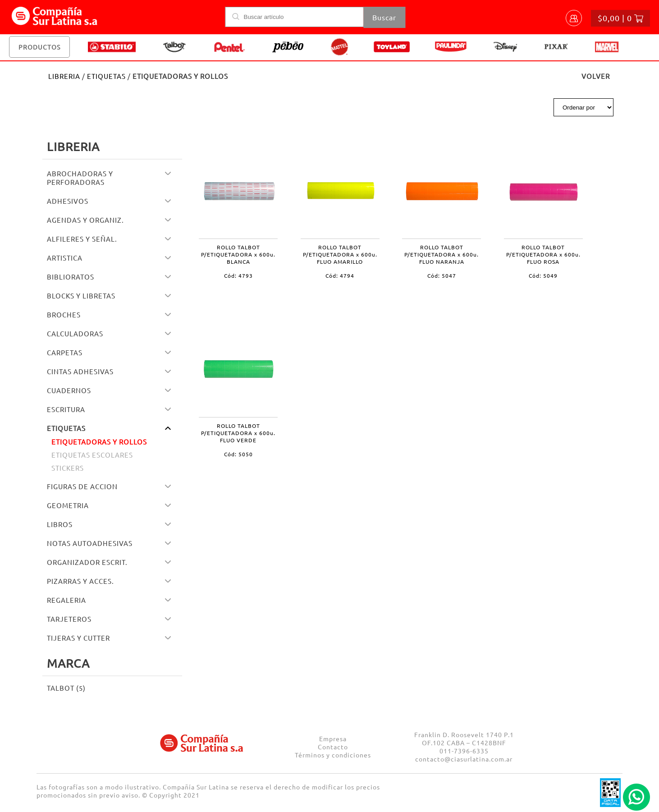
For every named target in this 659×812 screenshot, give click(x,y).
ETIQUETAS (106, 76)
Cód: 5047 (442, 275)
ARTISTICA (65, 258)
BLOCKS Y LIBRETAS (81, 296)
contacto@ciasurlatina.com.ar (464, 759)
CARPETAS (65, 352)
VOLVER (596, 76)
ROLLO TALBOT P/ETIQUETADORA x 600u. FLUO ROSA (543, 254)
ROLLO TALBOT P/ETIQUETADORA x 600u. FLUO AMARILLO (340, 254)
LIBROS (60, 524)
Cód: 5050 (238, 454)
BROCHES (64, 314)
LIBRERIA (64, 76)
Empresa (333, 739)
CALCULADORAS (75, 333)
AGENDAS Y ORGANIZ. (85, 220)
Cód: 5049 (543, 275)
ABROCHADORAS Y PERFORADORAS (80, 178)
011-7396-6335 (464, 751)
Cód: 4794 (340, 275)
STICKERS (68, 468)
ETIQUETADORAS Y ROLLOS (99, 442)
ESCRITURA (66, 409)
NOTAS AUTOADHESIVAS (90, 543)
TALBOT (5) (66, 688)
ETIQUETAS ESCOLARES (92, 455)
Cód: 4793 (238, 275)
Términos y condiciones (333, 755)
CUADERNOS (69, 390)
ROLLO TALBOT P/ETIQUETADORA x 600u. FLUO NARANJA (442, 254)
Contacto (333, 747)
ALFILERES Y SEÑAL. (82, 239)
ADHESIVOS (68, 201)
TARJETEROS (69, 619)
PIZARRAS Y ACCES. (80, 581)
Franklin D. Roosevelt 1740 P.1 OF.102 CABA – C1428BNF (464, 739)
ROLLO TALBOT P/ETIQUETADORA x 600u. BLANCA (238, 254)
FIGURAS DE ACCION (82, 486)
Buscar (384, 17)
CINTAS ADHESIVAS (80, 371)
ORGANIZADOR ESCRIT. (87, 562)
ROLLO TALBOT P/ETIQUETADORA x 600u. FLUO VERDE (238, 433)
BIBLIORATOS (71, 277)
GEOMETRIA (68, 505)
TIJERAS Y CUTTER (78, 638)
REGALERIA (66, 600)
